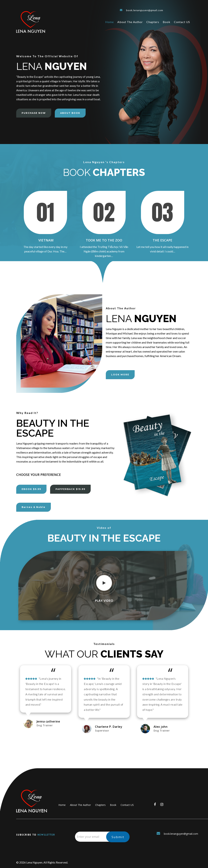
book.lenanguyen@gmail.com (141, 10)
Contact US (127, 805)
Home (62, 805)
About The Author (80, 805)
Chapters (100, 805)
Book (113, 805)
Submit (118, 837)
